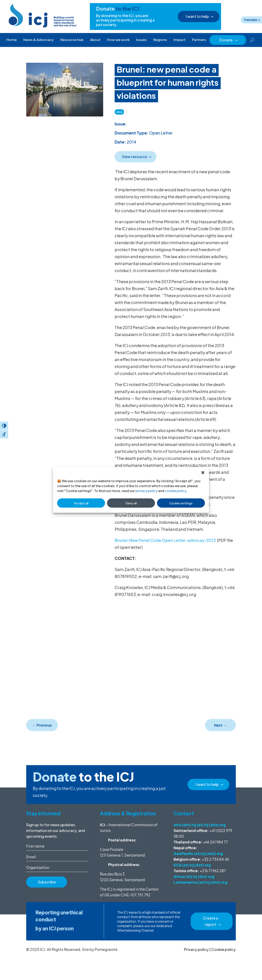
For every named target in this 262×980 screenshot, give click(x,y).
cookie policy (176, 491)
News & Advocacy (39, 40)
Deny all (131, 503)
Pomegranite (106, 949)
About (95, 40)
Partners (199, 40)
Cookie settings (181, 503)
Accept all (81, 503)
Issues (141, 40)
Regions (160, 40)
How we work (118, 40)
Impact (180, 40)
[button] (203, 472)
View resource (134, 157)
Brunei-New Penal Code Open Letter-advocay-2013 (165, 540)
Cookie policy (224, 949)
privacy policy (147, 491)
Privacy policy (196, 949)
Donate (229, 40)
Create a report (210, 921)
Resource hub (72, 40)
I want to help (197, 16)
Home (12, 40)
